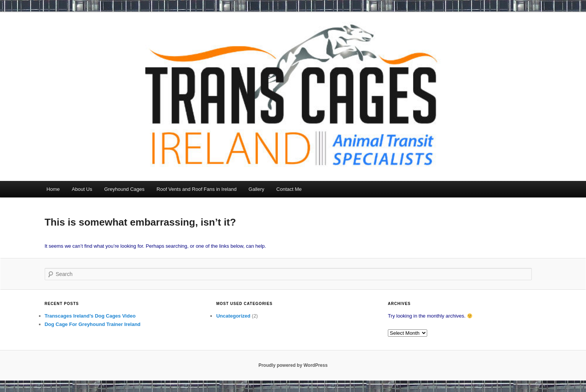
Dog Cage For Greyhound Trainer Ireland (93, 324)
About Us (82, 189)
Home (53, 189)
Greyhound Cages (124, 189)
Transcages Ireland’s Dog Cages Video (90, 316)
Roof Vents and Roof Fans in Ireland (197, 189)
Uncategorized (233, 316)
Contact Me (289, 189)
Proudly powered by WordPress (293, 365)
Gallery (256, 189)
